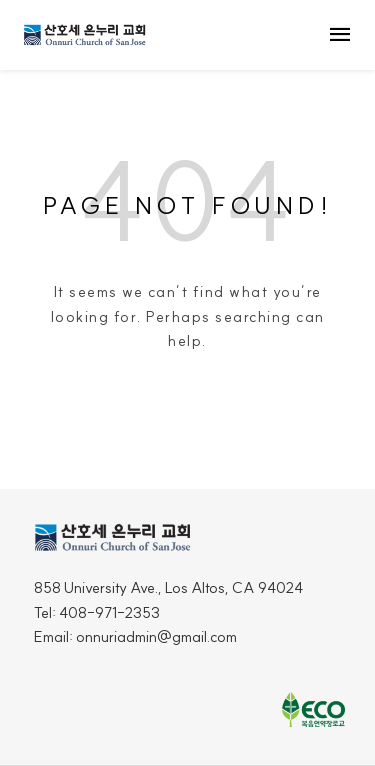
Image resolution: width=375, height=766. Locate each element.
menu (340, 35)
